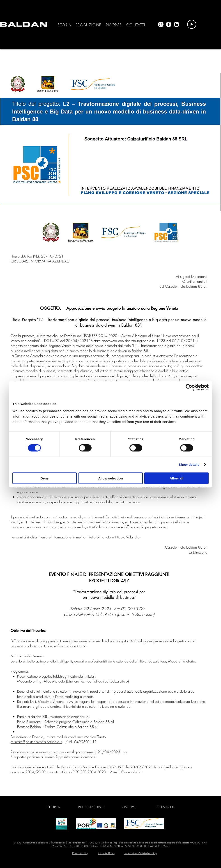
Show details (189, 465)
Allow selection (110, 478)
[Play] (192, 24)
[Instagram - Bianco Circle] (161, 24)
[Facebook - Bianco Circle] (169, 24)
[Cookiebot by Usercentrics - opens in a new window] (189, 387)
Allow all (176, 478)
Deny (45, 478)
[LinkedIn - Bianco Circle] (176, 24)
